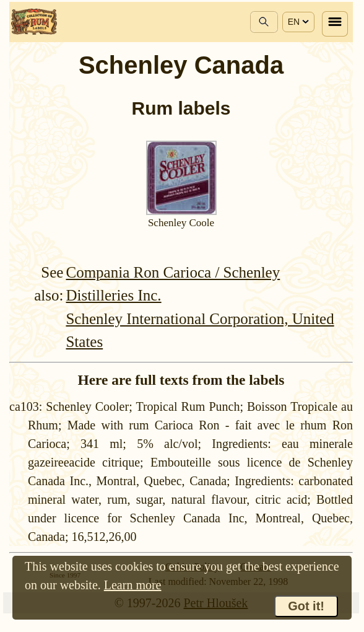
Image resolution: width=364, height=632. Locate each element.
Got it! (306, 606)
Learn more (133, 585)
